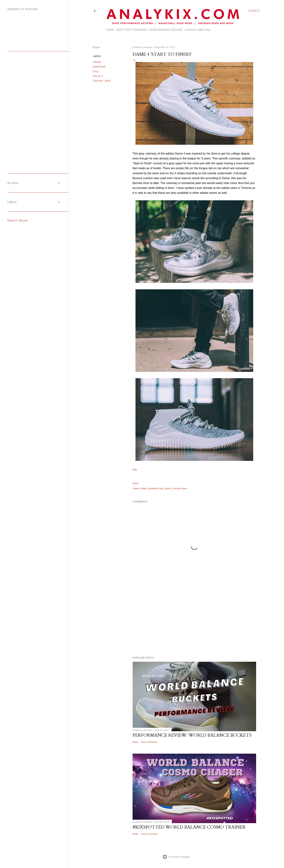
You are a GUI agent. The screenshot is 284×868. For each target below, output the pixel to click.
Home (110, 30)
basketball (99, 67)
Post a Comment (149, 742)
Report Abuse (17, 220)
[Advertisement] (194, 622)
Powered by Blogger (176, 857)
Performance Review (166, 30)
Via (135, 470)
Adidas (97, 62)
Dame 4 (98, 76)
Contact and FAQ (197, 30)
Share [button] (96, 47)
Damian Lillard (102, 81)
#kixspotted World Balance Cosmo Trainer (189, 827)
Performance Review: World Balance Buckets (192, 735)
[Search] (254, 11)
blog (96, 71)
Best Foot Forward (132, 30)
